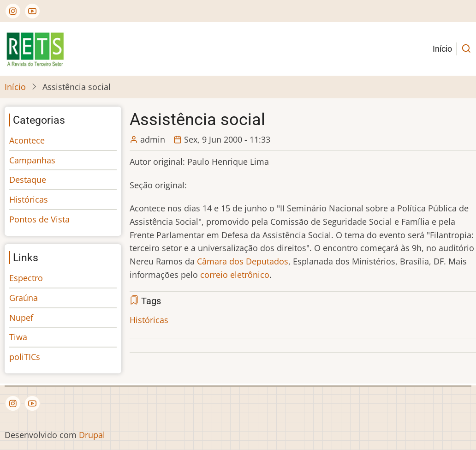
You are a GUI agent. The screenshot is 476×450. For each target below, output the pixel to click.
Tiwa (18, 337)
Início (442, 49)
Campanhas (32, 160)
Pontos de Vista (39, 219)
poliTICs (25, 357)
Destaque (28, 180)
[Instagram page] (13, 11)
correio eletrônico (235, 275)
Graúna (24, 298)
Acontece (27, 140)
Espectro (26, 278)
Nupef (21, 318)
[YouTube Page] (32, 11)
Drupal (92, 435)
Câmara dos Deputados (243, 261)
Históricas (149, 320)
